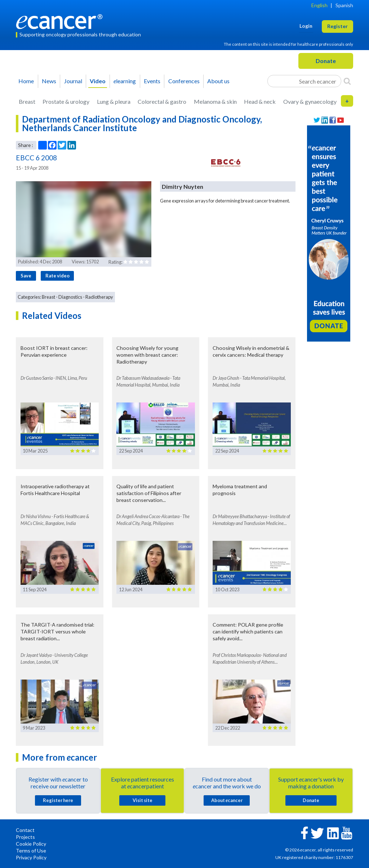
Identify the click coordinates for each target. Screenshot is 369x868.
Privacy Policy (31, 857)
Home (26, 81)
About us (218, 81)
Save (26, 276)
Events (152, 81)
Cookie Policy (31, 844)
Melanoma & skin (215, 101)
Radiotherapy (99, 297)
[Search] (347, 81)
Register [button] (337, 26)
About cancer (227, 800)
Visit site (143, 800)
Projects (25, 837)
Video (98, 81)
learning (125, 81)
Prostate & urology (66, 101)
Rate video (57, 276)
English (319, 5)
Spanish (344, 5)
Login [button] (306, 26)
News (49, 81)
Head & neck (260, 101)
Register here (58, 800)
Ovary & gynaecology (310, 101)
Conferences (184, 81)
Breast (27, 101)
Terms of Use (31, 851)
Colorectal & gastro (162, 101)
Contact (25, 830)
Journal (73, 81)
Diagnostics (70, 297)
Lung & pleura (114, 101)
